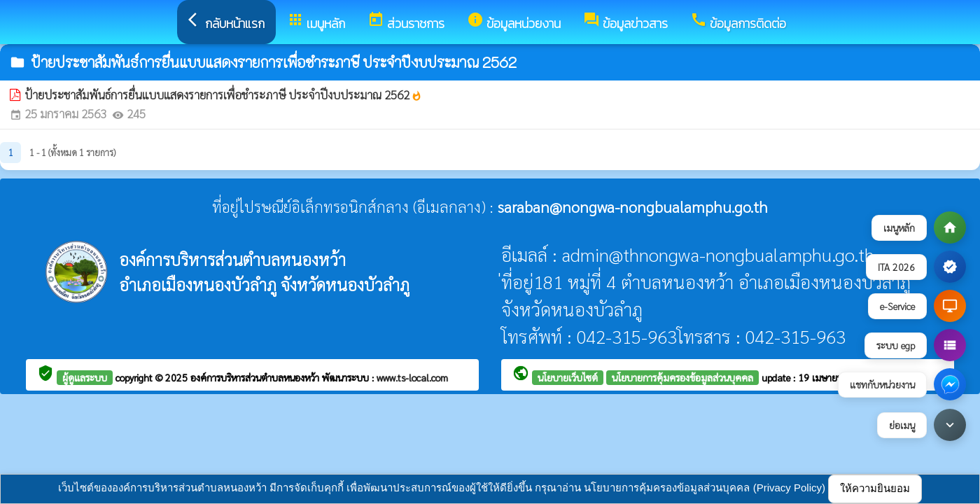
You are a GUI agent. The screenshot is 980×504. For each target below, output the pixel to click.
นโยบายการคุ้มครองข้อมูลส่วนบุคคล (682, 377)
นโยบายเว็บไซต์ (568, 377)
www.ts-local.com (412, 377)
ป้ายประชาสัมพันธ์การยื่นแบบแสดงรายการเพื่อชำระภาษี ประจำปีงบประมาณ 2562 (223, 94)
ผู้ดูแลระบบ (85, 377)
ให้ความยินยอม (875, 488)
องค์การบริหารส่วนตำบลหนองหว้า (256, 377)
